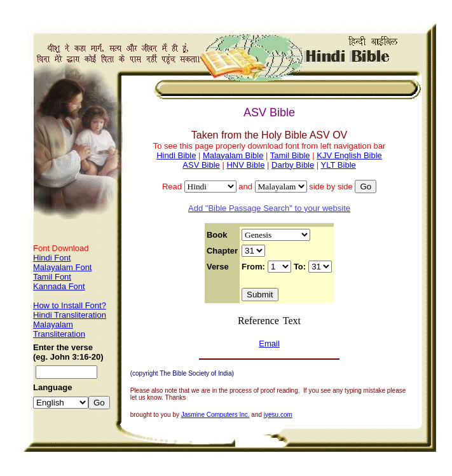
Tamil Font (52, 277)
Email (269, 343)
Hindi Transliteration (70, 315)
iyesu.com (278, 415)
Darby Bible (293, 165)
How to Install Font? (70, 305)
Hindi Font (52, 258)
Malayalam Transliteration (59, 329)
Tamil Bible (290, 155)
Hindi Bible (176, 155)
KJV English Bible (349, 155)
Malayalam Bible (233, 155)
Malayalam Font (62, 267)
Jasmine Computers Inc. (216, 415)
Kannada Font (59, 286)
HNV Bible (245, 165)
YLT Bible (339, 165)
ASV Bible (201, 165)
